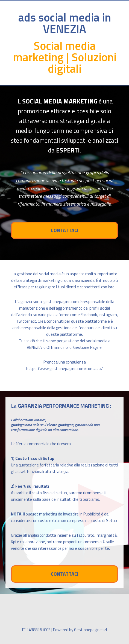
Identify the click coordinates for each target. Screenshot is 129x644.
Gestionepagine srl (90, 630)
